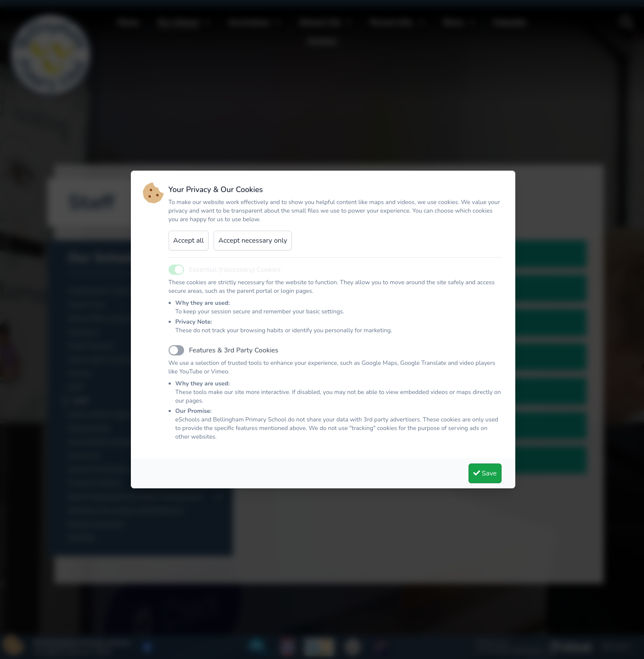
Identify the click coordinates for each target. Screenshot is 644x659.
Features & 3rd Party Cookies (234, 350)
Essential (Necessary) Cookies (235, 270)
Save (485, 473)
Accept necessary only (253, 241)
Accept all (189, 241)
